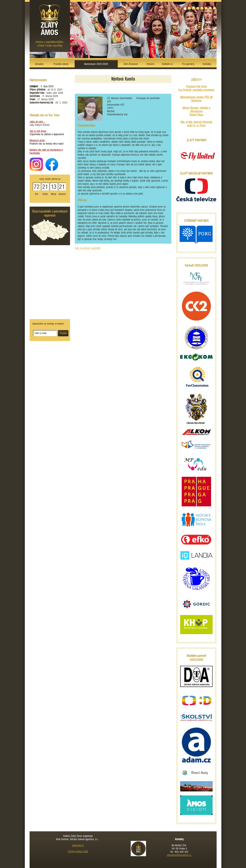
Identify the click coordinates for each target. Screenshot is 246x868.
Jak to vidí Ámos (38, 131)
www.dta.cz (78, 845)
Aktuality (39, 64)
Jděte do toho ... (38, 122)
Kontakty (207, 64)
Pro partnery (188, 64)
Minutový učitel (37, 140)
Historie (150, 64)
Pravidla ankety (61, 64)
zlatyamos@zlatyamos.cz (179, 855)
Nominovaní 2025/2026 (96, 64)
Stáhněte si (167, 64)
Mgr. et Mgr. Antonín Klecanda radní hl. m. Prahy (196, 124)
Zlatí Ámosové (131, 64)
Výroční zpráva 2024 (78, 851)
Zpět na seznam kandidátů (88, 248)
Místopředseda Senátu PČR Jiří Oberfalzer (196, 99)
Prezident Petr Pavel (196, 86)
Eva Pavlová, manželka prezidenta (196, 90)
